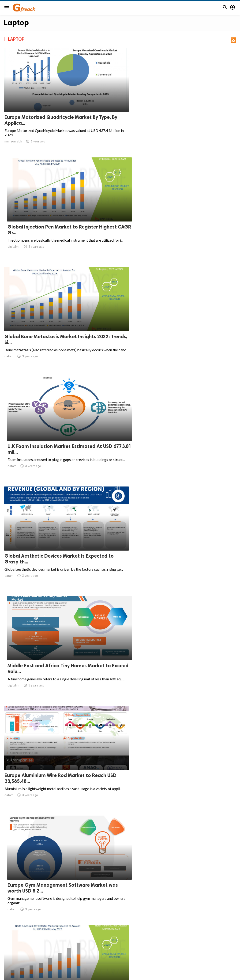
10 (161, 935)
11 (172, 935)
